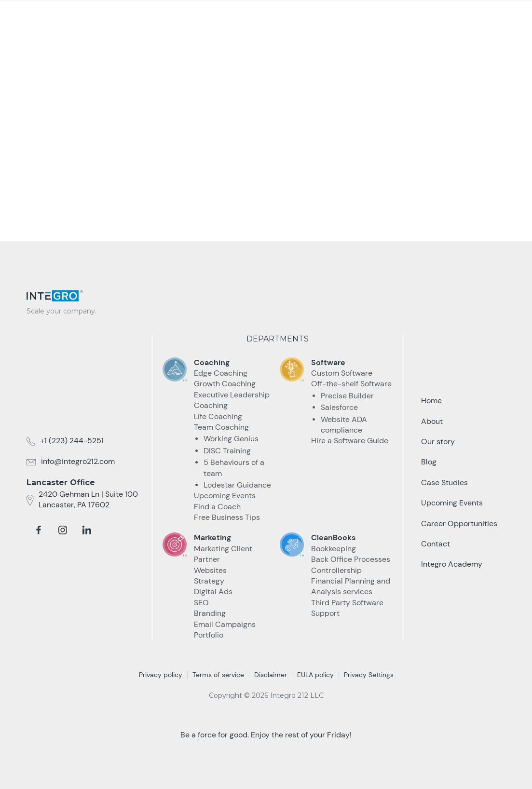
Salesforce (339, 407)
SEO (201, 603)
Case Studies (324, 18)
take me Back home (266, 182)
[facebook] (39, 530)
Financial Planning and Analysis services (351, 586)
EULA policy (315, 675)
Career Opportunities (459, 524)
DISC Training (227, 451)
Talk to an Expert (453, 19)
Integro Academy (452, 564)
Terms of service (218, 675)
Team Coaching (221, 427)
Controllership (336, 570)
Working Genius (231, 439)
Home (431, 401)
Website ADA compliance (344, 425)
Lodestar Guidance (237, 485)
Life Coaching (218, 416)
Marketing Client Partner (223, 554)
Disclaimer (271, 675)
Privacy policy (161, 675)
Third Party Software (347, 603)
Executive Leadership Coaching (232, 400)
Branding (210, 613)
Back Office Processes (351, 559)
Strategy (209, 581)
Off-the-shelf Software (351, 384)
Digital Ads (213, 592)
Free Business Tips (227, 517)
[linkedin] (87, 530)
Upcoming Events (225, 496)
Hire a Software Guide (350, 441)
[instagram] (63, 530)
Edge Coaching (221, 373)
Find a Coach (217, 507)
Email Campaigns (225, 624)
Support (325, 613)
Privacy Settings (369, 675)
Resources (373, 18)
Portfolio (209, 635)
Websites (210, 570)
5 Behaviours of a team (234, 468)
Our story (438, 442)
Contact (436, 544)
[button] (274, 19)
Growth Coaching (225, 384)
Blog (429, 462)
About (432, 421)
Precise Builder (347, 396)
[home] (65, 15)
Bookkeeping (334, 549)
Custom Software (342, 373)
